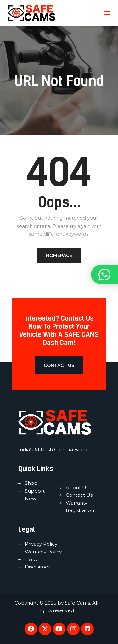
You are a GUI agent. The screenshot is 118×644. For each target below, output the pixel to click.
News (32, 498)
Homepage (59, 255)
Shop (31, 483)
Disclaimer (37, 567)
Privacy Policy (41, 544)
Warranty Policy (43, 552)
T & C (31, 559)
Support (35, 491)
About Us (77, 487)
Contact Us (79, 495)
